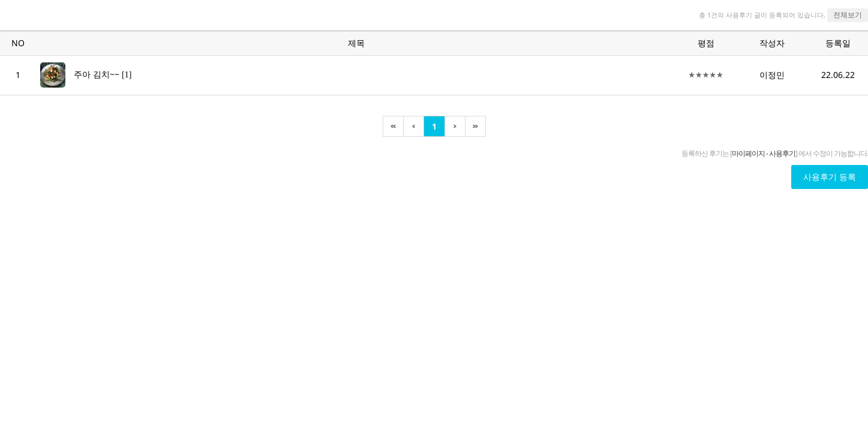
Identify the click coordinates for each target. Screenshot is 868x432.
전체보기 (848, 15)
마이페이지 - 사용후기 (764, 153)
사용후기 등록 (830, 177)
